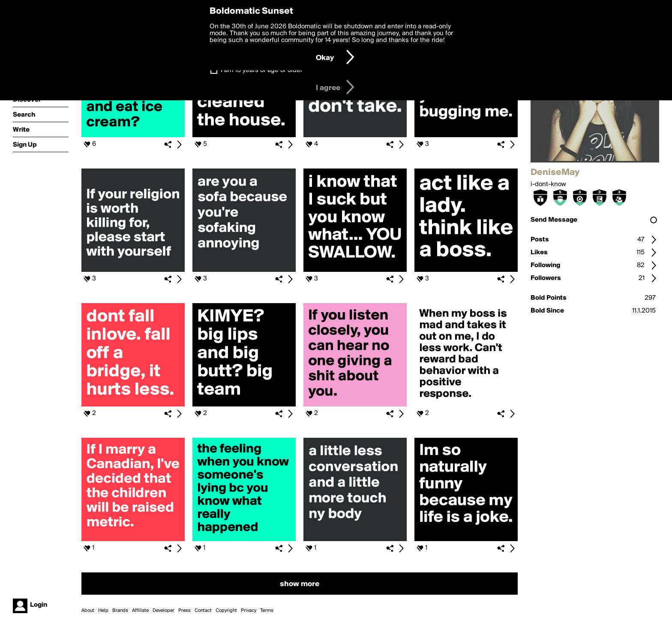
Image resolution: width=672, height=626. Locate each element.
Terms (267, 611)
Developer (163, 611)
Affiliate (140, 611)
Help (103, 611)
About (88, 611)
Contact (203, 611)
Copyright (226, 611)
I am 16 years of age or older (262, 70)
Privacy (249, 611)
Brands (120, 611)
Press (184, 611)
